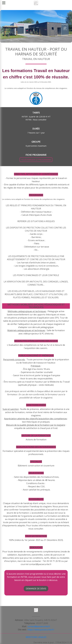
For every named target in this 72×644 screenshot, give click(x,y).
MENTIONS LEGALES (36, 637)
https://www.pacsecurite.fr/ (41, 630)
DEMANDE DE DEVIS (36, 589)
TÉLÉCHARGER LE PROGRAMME (36, 160)
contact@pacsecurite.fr (39, 626)
